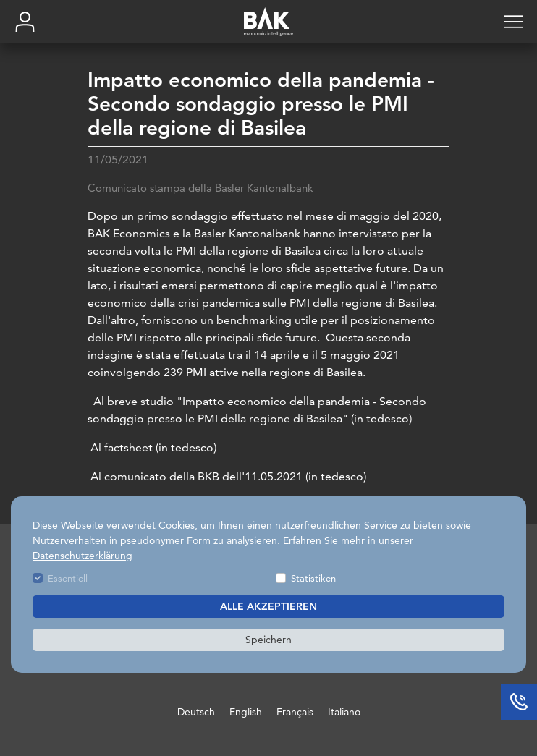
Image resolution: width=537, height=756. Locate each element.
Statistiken (313, 578)
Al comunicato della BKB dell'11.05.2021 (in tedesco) (227, 478)
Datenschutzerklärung (83, 556)
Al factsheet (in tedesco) (152, 449)
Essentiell (68, 578)
